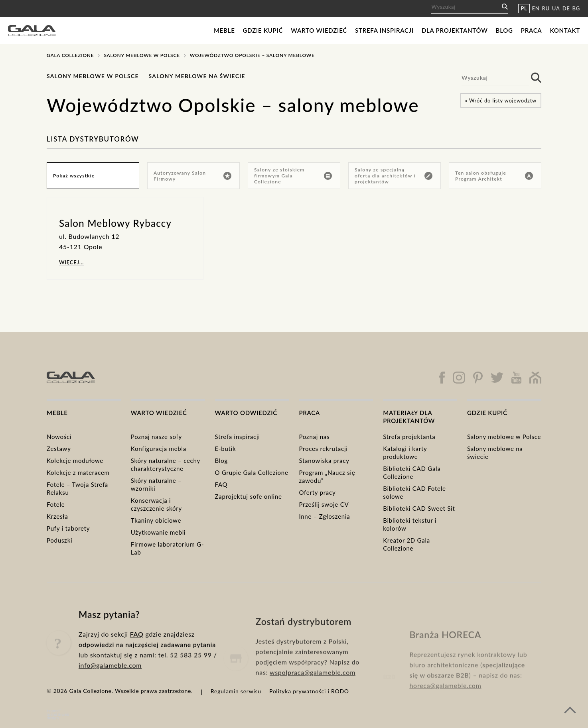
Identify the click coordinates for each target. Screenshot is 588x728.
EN (536, 8)
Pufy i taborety (68, 528)
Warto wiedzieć (319, 30)
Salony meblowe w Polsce (142, 55)
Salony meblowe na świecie (197, 76)
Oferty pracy (317, 492)
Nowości (59, 437)
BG (576, 8)
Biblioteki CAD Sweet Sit (419, 508)
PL (524, 8)
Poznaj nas (314, 437)
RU (546, 8)
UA (556, 8)
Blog (504, 30)
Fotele (56, 504)
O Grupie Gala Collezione (252, 472)
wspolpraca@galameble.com (313, 692)
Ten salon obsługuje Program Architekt (494, 176)
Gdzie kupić (263, 30)
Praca (532, 30)
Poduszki (59, 540)
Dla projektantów (455, 30)
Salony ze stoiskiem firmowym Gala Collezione (293, 176)
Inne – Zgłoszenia (324, 516)
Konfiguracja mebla (159, 449)
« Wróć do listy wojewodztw (501, 100)
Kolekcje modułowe (75, 460)
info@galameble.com (110, 678)
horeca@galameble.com (445, 701)
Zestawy (59, 449)
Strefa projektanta (409, 437)
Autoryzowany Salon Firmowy (192, 176)
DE (566, 8)
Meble (224, 30)
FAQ (221, 484)
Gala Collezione (70, 55)
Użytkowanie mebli (158, 532)
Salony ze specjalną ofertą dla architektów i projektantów (394, 176)
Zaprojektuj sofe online (249, 496)
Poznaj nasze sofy (156, 437)
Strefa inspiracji (384, 30)
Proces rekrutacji (323, 449)
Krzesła (57, 516)
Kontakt (565, 30)
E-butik (226, 449)
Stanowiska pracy (324, 460)
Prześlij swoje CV (324, 504)
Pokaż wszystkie (74, 176)
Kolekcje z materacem (78, 472)
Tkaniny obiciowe (156, 520)
